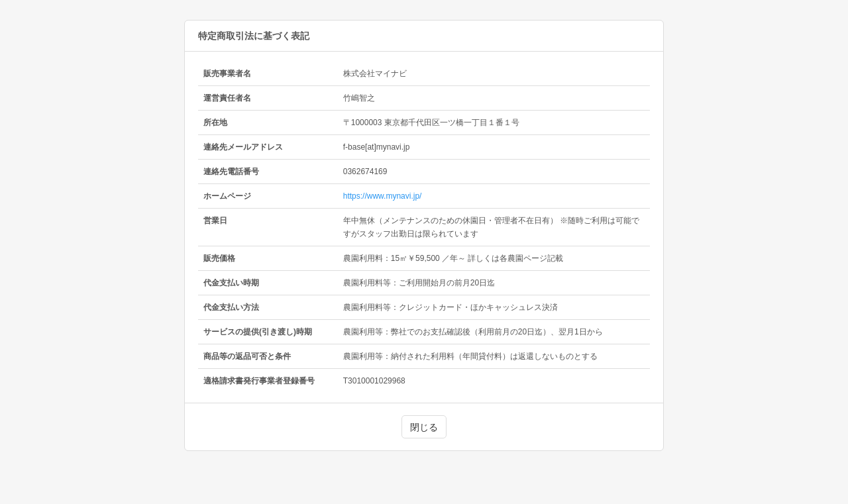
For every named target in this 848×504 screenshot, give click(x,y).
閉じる (424, 427)
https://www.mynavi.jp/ (383, 196)
